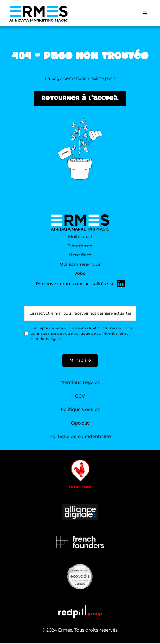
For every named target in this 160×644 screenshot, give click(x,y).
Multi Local (80, 237)
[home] (37, 14)
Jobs (80, 273)
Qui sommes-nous (80, 264)
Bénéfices (80, 255)
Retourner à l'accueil (80, 99)
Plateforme (80, 246)
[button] (145, 14)
